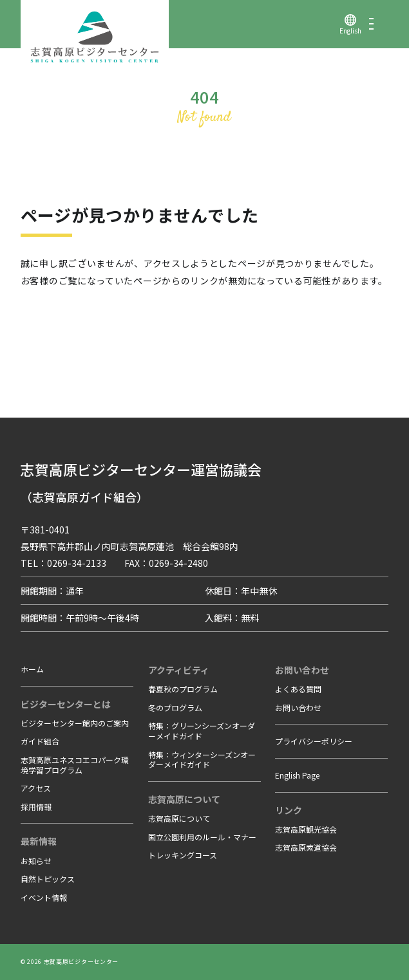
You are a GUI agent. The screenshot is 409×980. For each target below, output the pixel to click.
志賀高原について (179, 818)
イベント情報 (44, 897)
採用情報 (36, 807)
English (350, 31)
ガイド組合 (40, 741)
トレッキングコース (183, 855)
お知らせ (36, 861)
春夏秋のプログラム (183, 689)
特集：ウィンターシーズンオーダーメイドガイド (202, 760)
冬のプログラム (175, 707)
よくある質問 (298, 689)
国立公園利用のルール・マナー (202, 837)
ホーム (32, 669)
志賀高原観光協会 (306, 829)
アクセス (36, 788)
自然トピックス (48, 879)
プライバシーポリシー (314, 741)
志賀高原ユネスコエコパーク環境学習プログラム (75, 765)
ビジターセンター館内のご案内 (75, 723)
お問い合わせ (298, 707)
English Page (297, 775)
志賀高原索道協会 (306, 847)
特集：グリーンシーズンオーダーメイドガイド (202, 731)
